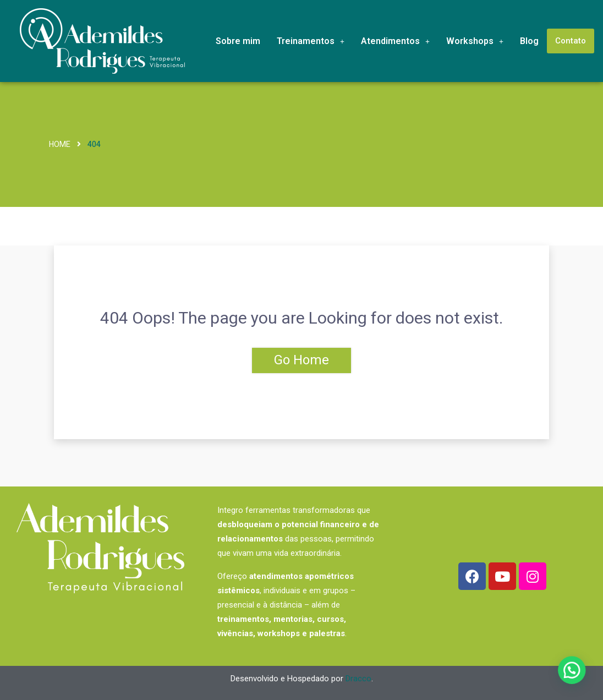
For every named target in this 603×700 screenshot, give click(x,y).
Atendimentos (395, 41)
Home (60, 144)
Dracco (358, 679)
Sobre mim (238, 41)
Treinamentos (311, 41)
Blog (529, 41)
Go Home (301, 360)
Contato (571, 41)
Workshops (475, 41)
